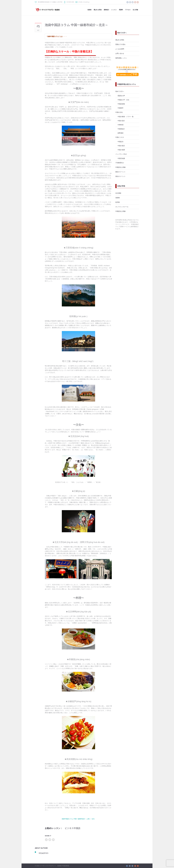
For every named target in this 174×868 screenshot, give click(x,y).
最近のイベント (120, 172)
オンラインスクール (122, 207)
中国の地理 (121, 150)
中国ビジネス (120, 137)
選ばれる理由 (120, 40)
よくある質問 (120, 49)
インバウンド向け (121, 154)
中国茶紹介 (121, 129)
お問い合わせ (120, 53)
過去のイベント (120, 176)
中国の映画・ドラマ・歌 (126, 117)
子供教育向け (120, 163)
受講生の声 (121, 96)
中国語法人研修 (120, 167)
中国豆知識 (121, 158)
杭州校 (118, 202)
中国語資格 (121, 104)
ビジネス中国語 (73, 828)
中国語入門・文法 (123, 100)
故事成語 (121, 133)
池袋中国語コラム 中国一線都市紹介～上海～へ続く (78, 819)
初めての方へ (120, 91)
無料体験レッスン (121, 58)
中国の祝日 (121, 146)
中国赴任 (121, 142)
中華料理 (121, 125)
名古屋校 (118, 193)
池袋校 (118, 198)
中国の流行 (121, 121)
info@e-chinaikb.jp (84, 2)
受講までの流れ (120, 44)
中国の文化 (119, 112)
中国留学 (121, 108)
